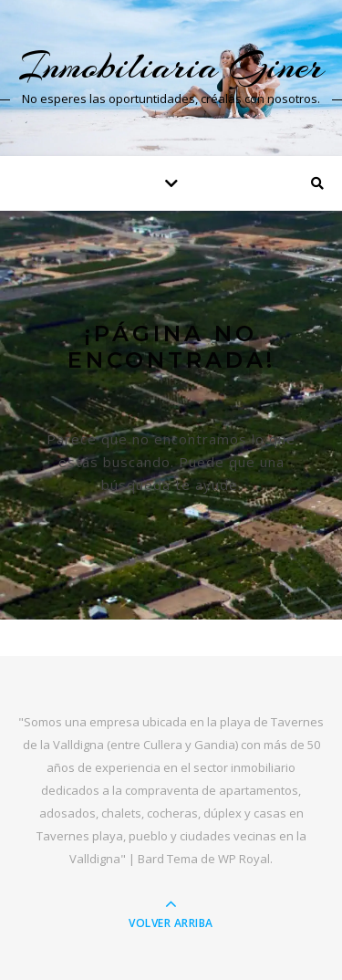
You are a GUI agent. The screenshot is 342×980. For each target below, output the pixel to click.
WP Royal (244, 859)
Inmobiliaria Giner (171, 66)
